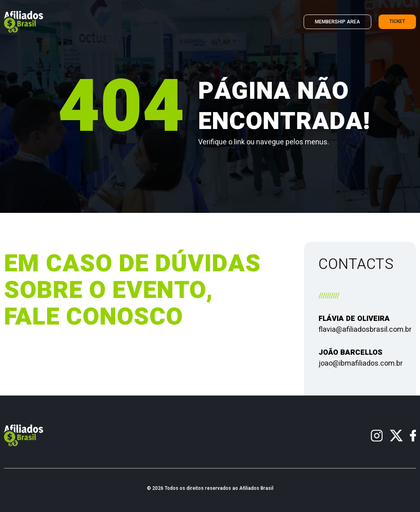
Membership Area (337, 22)
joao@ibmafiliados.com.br (361, 363)
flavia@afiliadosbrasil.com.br (365, 330)
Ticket (397, 22)
